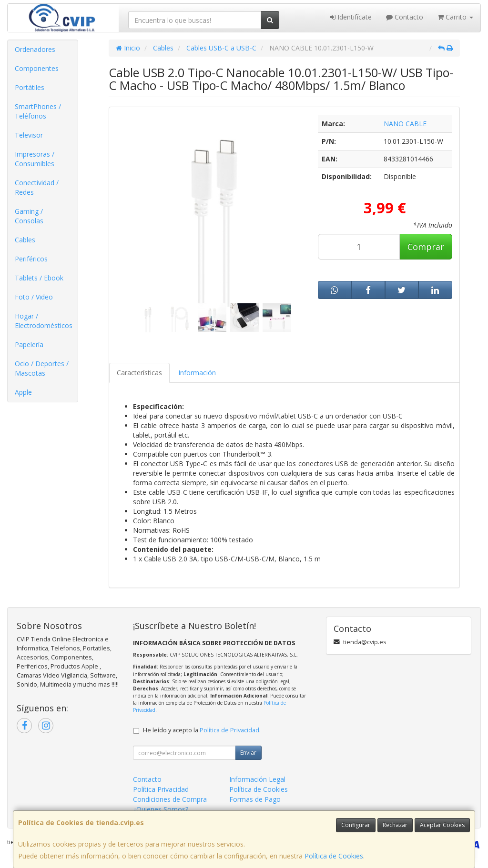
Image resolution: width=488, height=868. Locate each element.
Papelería (29, 344)
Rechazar (395, 825)
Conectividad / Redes (37, 187)
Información (197, 373)
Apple (23, 392)
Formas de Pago (255, 799)
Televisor (29, 135)
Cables (25, 240)
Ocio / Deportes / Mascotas (42, 368)
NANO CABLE (405, 124)
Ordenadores (35, 49)
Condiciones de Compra (170, 799)
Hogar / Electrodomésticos (44, 321)
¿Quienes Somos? (161, 809)
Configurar (356, 825)
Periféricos (31, 259)
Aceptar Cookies (442, 825)
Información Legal (257, 779)
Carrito (455, 17)
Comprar (426, 247)
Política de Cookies (334, 856)
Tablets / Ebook (39, 278)
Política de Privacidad (229, 730)
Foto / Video (34, 297)
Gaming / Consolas (29, 216)
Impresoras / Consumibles (35, 159)
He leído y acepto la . (202, 730)
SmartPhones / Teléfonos (38, 111)
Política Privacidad (161, 789)
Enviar (248, 753)
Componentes (37, 68)
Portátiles (30, 87)
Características (139, 373)
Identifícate (351, 17)
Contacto (405, 17)
